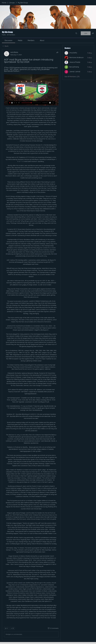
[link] (9, 40)
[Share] (57, 52)
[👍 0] (6, 628)
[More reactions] (12, 628)
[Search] (76, 33)
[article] (31, 345)
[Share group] (93, 33)
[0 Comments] (53, 628)
